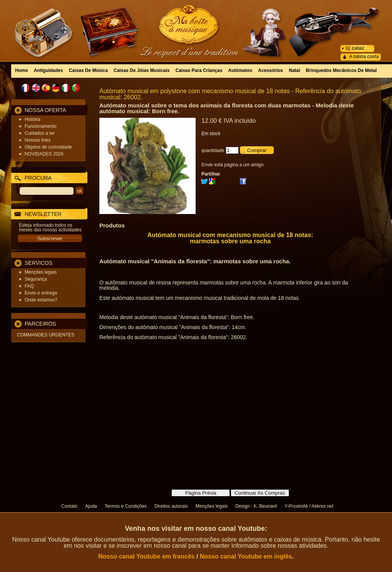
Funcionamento (41, 126)
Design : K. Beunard (256, 506)
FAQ (29, 286)
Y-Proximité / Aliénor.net (309, 506)
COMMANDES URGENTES (46, 335)
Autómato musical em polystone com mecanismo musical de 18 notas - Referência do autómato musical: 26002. (230, 94)
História (33, 119)
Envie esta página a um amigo (232, 165)
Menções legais (41, 272)
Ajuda (91, 506)
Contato (69, 506)
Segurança (36, 279)
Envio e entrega (41, 293)
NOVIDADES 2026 (44, 154)
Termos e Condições (126, 506)
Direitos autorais (171, 506)
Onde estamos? (41, 300)
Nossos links (38, 140)
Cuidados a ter (40, 133)
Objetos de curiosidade (48, 147)
